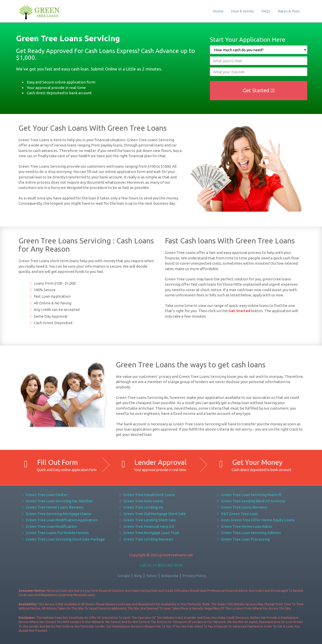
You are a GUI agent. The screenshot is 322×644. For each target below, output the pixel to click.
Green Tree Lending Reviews (145, 539)
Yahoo (151, 576)
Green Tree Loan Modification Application (59, 520)
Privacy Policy (194, 576)
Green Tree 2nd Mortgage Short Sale (152, 514)
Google (124, 576)
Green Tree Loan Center (44, 495)
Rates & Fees (289, 11)
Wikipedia (170, 576)
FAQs (266, 11)
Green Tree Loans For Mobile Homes (55, 533)
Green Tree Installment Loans (146, 495)
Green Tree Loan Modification (49, 526)
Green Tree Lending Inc (141, 507)
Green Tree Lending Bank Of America (250, 501)
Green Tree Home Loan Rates (244, 526)
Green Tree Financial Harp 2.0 (146, 526)
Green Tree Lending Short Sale (147, 520)
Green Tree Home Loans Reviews (52, 507)
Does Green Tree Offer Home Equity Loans (255, 520)
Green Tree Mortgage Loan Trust (149, 533)
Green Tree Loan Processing (243, 539)
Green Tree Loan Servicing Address (248, 533)
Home (218, 11)
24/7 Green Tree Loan (237, 514)
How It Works (242, 11)
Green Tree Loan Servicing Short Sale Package (63, 539)
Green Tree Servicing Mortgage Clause (56, 514)
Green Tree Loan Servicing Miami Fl (248, 495)
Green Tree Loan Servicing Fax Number (57, 501)
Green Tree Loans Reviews (241, 507)
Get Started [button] (259, 90)
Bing (138, 576)
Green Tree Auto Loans (140, 501)
